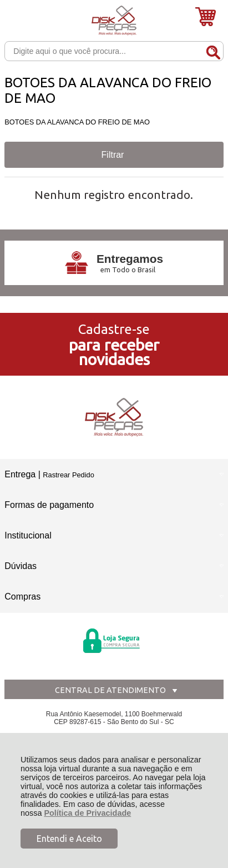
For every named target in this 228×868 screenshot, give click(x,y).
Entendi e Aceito (69, 839)
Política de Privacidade (87, 813)
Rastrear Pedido (68, 475)
